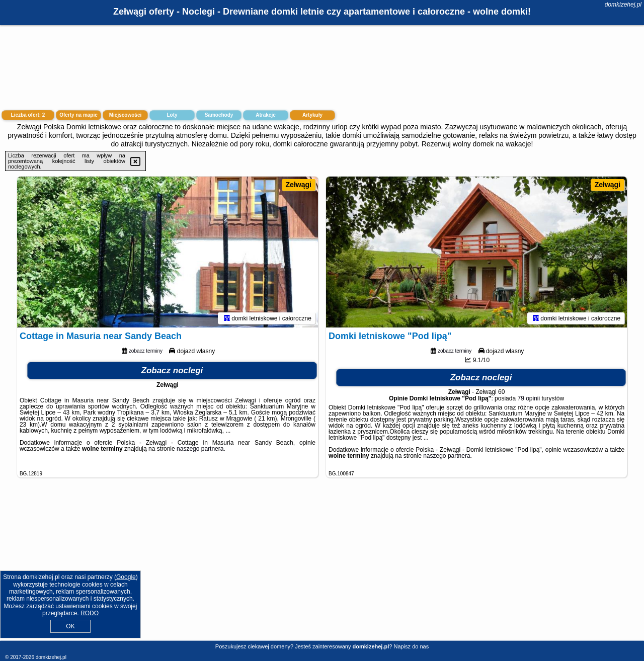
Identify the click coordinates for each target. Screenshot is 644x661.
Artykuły (312, 115)
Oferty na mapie (78, 115)
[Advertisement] (322, 567)
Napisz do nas (411, 646)
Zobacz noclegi (172, 370)
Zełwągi (299, 185)
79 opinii (529, 398)
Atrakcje (265, 115)
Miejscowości (125, 115)
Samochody (219, 115)
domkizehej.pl (623, 5)
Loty (172, 115)
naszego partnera (200, 449)
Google (126, 577)
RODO (90, 613)
